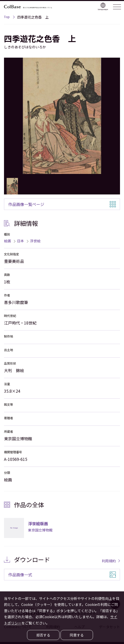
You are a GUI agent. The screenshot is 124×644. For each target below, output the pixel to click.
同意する (77, 635)
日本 (20, 241)
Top (7, 18)
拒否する (43, 635)
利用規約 (109, 561)
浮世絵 (35, 241)
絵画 (7, 241)
